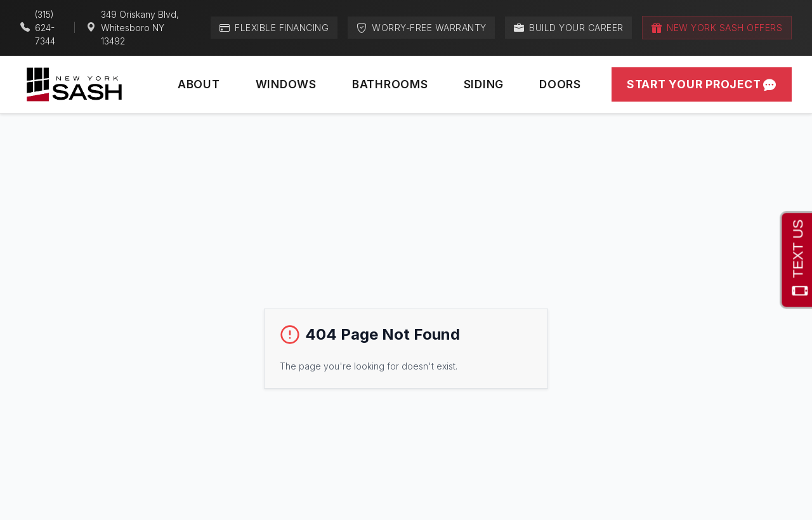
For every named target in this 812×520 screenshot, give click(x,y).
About (199, 84)
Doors (560, 84)
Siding (484, 84)
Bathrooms (390, 84)
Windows (286, 84)
